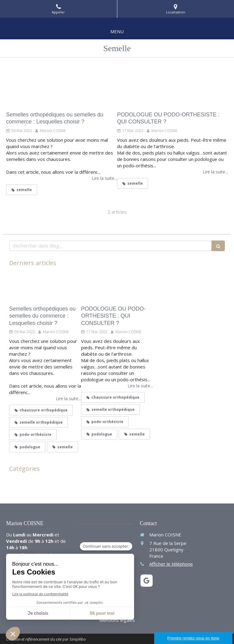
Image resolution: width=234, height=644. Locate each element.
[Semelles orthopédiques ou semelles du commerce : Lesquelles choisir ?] (62, 86)
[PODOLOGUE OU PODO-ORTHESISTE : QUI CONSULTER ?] (172, 86)
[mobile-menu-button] (117, 32)
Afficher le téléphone (171, 564)
